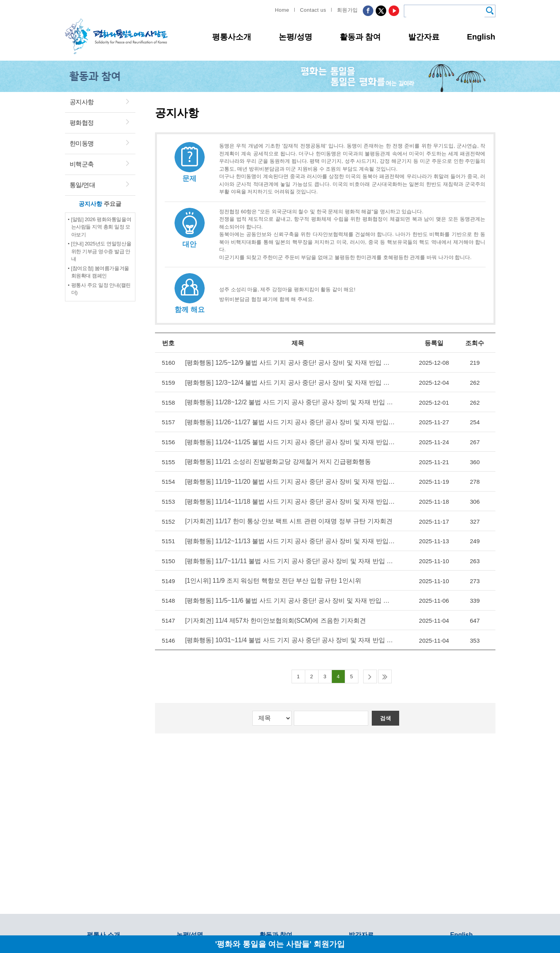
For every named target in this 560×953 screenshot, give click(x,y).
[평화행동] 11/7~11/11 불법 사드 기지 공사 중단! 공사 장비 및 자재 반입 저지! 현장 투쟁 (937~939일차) (288, 558)
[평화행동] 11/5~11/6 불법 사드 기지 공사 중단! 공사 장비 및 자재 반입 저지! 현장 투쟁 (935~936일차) (288, 597)
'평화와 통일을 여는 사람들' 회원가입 (280, 944)
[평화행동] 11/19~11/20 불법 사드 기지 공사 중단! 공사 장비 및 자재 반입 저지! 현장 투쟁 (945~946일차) (288, 480)
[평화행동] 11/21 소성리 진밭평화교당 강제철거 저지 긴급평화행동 (279, 460)
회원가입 (348, 10)
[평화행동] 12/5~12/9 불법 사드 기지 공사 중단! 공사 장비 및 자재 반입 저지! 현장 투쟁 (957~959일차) (288, 363)
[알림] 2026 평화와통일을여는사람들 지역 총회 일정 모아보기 (101, 227)
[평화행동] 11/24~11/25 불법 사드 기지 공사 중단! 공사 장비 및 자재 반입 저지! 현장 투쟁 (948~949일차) (288, 441)
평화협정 (82, 123)
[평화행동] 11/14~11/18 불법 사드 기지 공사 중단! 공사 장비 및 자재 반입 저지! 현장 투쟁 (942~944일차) (288, 500)
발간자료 (424, 37)
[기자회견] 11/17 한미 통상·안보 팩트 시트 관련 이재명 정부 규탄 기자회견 (288, 519)
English (481, 37)
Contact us (313, 10)
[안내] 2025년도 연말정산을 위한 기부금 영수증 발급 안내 (101, 251)
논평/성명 (295, 37)
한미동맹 (82, 143)
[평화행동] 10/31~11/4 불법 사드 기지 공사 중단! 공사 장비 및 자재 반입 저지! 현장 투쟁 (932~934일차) (288, 637)
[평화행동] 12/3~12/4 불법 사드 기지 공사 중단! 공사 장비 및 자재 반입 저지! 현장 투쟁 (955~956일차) (288, 382)
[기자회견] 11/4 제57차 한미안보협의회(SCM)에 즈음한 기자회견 (276, 617)
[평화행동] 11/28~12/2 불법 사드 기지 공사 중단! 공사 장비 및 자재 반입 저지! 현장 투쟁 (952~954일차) (288, 402)
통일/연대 (83, 185)
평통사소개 (232, 37)
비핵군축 (82, 164)
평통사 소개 (103, 935)
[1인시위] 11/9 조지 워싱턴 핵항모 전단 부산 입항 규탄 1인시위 (274, 578)
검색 (386, 714)
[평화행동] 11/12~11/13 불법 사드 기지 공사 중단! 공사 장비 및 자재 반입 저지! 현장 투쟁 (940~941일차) (288, 539)
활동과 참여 (360, 37)
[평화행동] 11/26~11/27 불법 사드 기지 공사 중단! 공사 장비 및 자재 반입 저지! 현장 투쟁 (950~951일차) (288, 421)
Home (282, 10)
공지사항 (82, 102)
